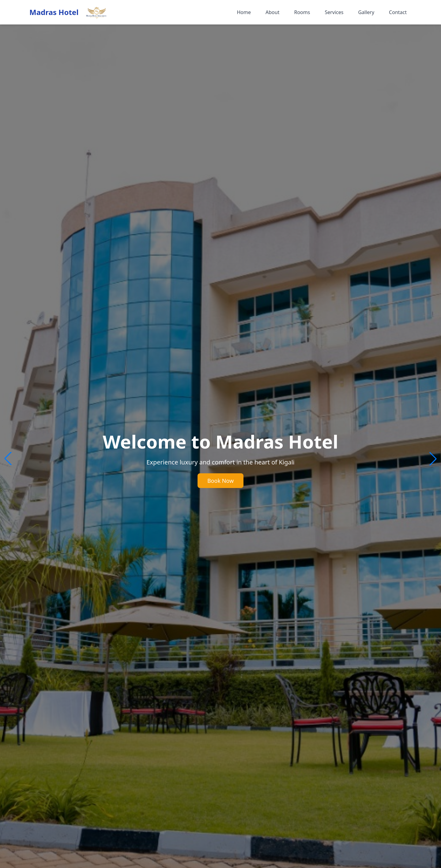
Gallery (366, 12)
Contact (398, 12)
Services (334, 12)
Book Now (221, 481)
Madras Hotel (54, 12)
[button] (433, 459)
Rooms (302, 12)
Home (244, 12)
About (272, 12)
